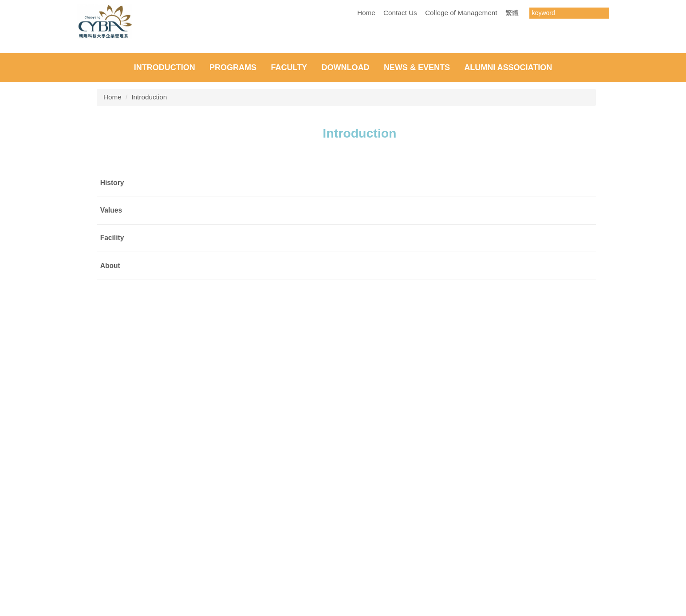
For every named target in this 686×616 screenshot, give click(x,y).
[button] (11, 152)
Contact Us (400, 13)
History (112, 394)
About (110, 477)
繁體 (512, 13)
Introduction (165, 280)
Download (346, 280)
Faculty (289, 280)
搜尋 (602, 13)
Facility (112, 450)
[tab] (334, 258)
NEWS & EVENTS (417, 280)
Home (366, 13)
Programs (233, 280)
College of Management (461, 13)
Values (111, 422)
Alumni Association (508, 280)
